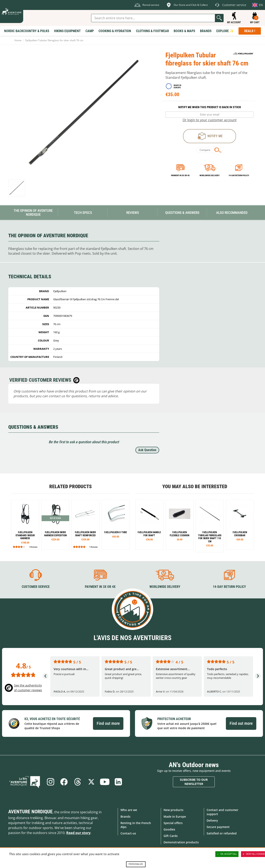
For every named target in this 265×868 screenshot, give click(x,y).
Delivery (212, 820)
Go (219, 18)
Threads (78, 782)
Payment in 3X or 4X (100, 587)
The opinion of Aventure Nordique (33, 212)
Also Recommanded (232, 213)
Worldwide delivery (210, 175)
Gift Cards (171, 836)
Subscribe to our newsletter (194, 782)
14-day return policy (239, 175)
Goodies (169, 829)
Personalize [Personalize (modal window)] (136, 864)
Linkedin (119, 782)
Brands (125, 816)
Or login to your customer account (210, 120)
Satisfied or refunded (222, 833)
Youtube (105, 782)
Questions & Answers (182, 213)
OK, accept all (227, 854)
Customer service (36, 587)
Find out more (108, 723)
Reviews (133, 213)
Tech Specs (83, 213)
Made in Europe (175, 816)
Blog (25, 782)
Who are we (129, 810)
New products (173, 810)
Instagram (50, 782)
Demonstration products (181, 842)
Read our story (78, 833)
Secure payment (218, 827)
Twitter (91, 782)
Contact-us (128, 833)
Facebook (64, 782)
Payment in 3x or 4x (180, 175)
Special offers (173, 823)
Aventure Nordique (30, 812)
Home (18, 40)
